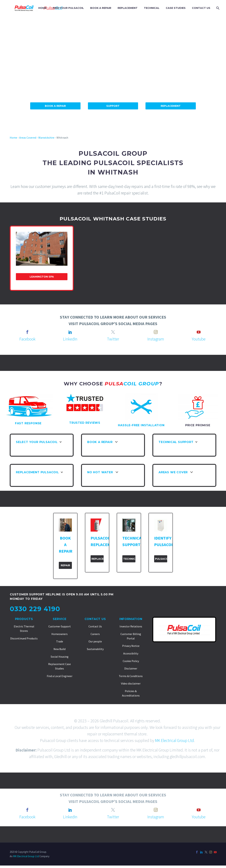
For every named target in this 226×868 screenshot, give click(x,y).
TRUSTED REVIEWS (85, 423)
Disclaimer (131, 668)
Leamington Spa (42, 277)
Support (113, 106)
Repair (65, 565)
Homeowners (60, 634)
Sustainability (95, 649)
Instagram (156, 339)
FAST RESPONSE (28, 423)
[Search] (217, 8)
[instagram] (156, 332)
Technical (129, 559)
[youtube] (199, 332)
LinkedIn (70, 339)
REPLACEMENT (128, 8)
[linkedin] (70, 332)
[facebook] (27, 332)
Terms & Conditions (131, 676)
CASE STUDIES (176, 8)
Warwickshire (46, 138)
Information (131, 619)
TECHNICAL (152, 8)
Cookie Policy (131, 661)
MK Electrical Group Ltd (174, 740)
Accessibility (131, 653)
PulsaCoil (161, 559)
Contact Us (95, 619)
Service (60, 619)
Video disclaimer (131, 683)
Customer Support (60, 626)
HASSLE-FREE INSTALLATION (141, 425)
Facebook (27, 339)
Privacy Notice (131, 646)
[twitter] (113, 332)
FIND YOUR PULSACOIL (68, 8)
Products (24, 619)
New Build (60, 649)
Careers (95, 634)
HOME (42, 8)
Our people (95, 641)
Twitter (113, 339)
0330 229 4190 (35, 609)
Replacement (171, 106)
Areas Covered (28, 138)
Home (13, 138)
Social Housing (60, 657)
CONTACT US (201, 8)
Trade (60, 641)
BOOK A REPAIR (101, 8)
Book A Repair (55, 106)
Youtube (199, 339)
